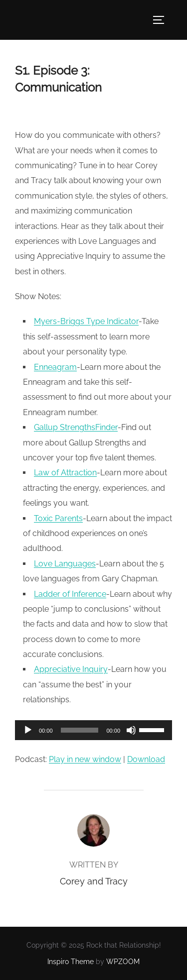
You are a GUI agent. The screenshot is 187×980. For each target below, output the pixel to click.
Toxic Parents (58, 518)
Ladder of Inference (70, 594)
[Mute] (131, 730)
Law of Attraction (65, 473)
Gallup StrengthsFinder (76, 427)
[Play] (28, 730)
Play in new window (85, 759)
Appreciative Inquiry (71, 669)
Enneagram (55, 367)
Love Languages (65, 564)
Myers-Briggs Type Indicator (86, 321)
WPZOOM (123, 962)
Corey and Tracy (94, 881)
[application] (93, 730)
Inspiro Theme (71, 962)
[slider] (80, 730)
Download (146, 759)
